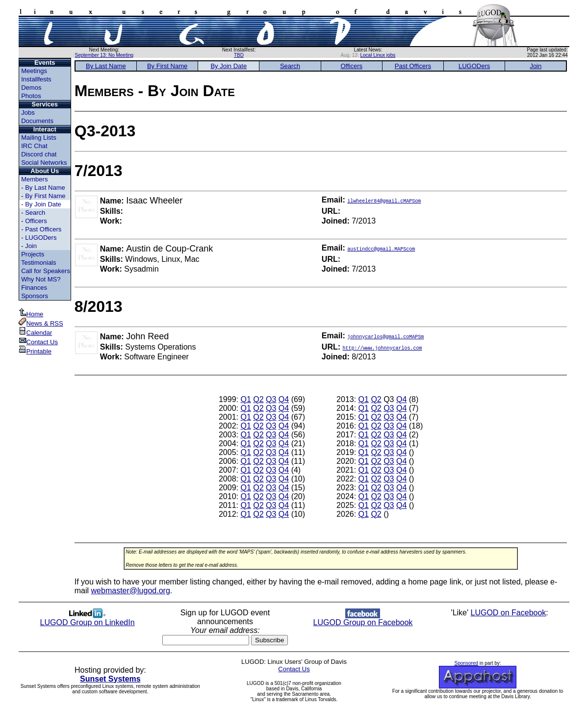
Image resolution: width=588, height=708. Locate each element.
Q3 (271, 399)
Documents (37, 121)
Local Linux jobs (378, 55)
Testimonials (39, 263)
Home (31, 314)
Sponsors (35, 296)
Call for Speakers (46, 271)
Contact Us (38, 342)
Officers (36, 221)
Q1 (245, 399)
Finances (34, 288)
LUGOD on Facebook (509, 613)
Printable (35, 351)
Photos (31, 96)
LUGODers (41, 238)
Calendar (36, 333)
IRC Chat (34, 146)
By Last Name (45, 188)
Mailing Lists (39, 138)
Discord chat (39, 154)
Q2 (258, 399)
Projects (33, 254)
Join (31, 246)
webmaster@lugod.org (131, 591)
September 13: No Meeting (104, 55)
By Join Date (43, 204)
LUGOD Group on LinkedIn (88, 619)
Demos (31, 88)
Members (34, 179)
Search (35, 213)
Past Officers (43, 229)
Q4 (284, 399)
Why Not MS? (41, 279)
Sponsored (466, 663)
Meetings (34, 71)
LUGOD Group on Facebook (363, 619)
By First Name (45, 196)
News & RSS (41, 323)
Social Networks (44, 163)
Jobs (28, 113)
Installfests (36, 79)
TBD (239, 55)
